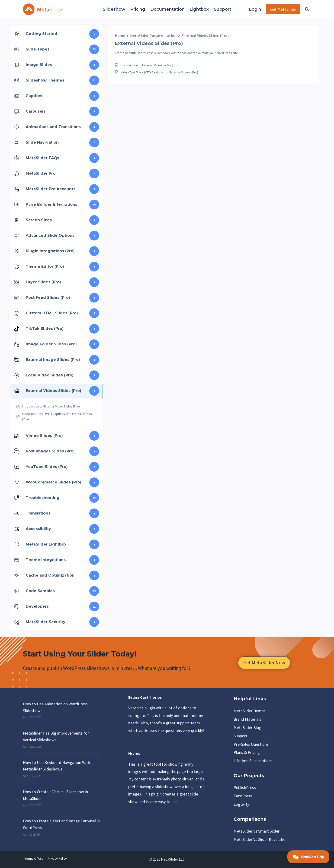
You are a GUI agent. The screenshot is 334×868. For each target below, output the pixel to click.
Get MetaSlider (283, 9)
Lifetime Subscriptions (253, 761)
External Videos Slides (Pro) (205, 35)
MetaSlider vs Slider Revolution (261, 839)
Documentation (167, 9)
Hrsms (134, 754)
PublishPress (245, 788)
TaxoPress (243, 796)
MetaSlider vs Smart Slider (257, 831)
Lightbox (199, 9)
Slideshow (114, 9)
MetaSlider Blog (247, 728)
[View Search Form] (307, 9)
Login (255, 9)
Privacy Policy (57, 859)
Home (120, 35)
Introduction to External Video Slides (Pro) (150, 65)
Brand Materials (247, 719)
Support (223, 9)
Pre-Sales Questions (251, 744)
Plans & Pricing (247, 752)
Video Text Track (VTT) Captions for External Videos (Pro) (159, 72)
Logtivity (241, 804)
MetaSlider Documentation (153, 35)
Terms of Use (34, 859)
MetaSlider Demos (250, 711)
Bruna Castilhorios (145, 698)
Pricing (138, 9)
